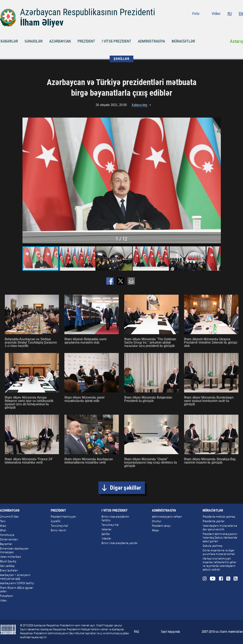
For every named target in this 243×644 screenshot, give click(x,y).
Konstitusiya (7, 535)
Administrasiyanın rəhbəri (167, 517)
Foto (196, 14)
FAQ (137, 632)
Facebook (226, 22)
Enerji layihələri (9, 570)
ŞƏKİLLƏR (121, 59)
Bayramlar (6, 544)
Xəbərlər (106, 529)
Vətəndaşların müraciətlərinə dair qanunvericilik (220, 528)
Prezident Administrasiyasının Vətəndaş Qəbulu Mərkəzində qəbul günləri (220, 538)
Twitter (234, 22)
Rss (241, 22)
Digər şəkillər (125, 488)
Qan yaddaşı (7, 566)
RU (230, 14)
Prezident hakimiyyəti (63, 517)
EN (241, 14)
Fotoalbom (7, 596)
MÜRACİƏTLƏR (183, 41)
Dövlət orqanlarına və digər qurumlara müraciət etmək (219, 552)
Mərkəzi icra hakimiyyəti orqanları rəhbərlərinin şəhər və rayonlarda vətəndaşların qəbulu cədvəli (219, 564)
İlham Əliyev (42, 22)
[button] (215, 180)
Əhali (3, 530)
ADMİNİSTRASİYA (151, 41)
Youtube (218, 22)
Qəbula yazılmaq (212, 546)
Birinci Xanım (58, 530)
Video (216, 14)
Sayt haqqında (170, 632)
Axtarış (236, 41)
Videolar (106, 538)
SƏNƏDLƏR (34, 41)
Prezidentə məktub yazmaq (219, 517)
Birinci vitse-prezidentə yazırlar (120, 543)
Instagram (210, 22)
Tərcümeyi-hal (59, 526)
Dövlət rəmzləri (9, 539)
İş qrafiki (56, 521)
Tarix (3, 521)
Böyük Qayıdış (8, 561)
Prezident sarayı (161, 526)
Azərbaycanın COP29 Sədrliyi (17, 583)
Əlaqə (155, 530)
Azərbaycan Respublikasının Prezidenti (88, 12)
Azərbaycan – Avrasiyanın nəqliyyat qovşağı (15, 577)
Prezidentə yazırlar (214, 521)
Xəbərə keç (139, 105)
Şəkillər (106, 534)
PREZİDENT (86, 41)
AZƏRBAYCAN (60, 41)
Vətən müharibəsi (10, 557)
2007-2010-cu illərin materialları (222, 632)
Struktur (157, 521)
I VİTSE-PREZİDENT (116, 41)
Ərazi (3, 526)
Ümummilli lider (9, 517)
